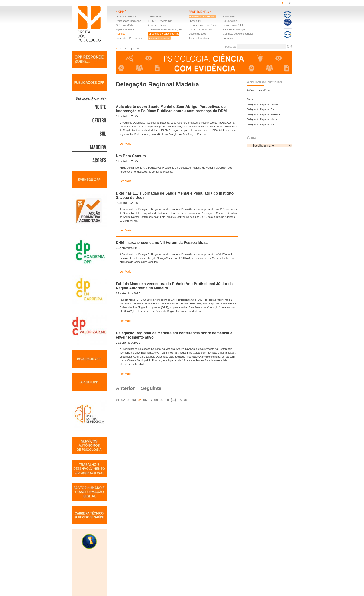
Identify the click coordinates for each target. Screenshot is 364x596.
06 (145, 400)
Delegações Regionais (129, 21)
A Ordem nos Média (258, 90)
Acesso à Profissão (159, 38)
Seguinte (151, 388)
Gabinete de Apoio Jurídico (238, 34)
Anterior (125, 388)
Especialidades (197, 34)
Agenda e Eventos (126, 29)
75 (180, 400)
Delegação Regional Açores (263, 104)
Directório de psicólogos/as (164, 34)
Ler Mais (125, 144)
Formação (229, 38)
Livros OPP (195, 21)
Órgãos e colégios (126, 16)
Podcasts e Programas (129, 38)
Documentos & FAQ (234, 25)
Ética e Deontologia (234, 29)
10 (167, 400)
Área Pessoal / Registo (202, 16)
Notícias (120, 34)
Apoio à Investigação (201, 38)
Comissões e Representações (165, 29)
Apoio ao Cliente (157, 25)
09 (162, 400)
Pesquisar (231, 47)
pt (283, 3)
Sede (250, 99)
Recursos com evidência (203, 25)
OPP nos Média (125, 25)
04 (134, 400)
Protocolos (229, 16)
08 (156, 400)
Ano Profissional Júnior (202, 29)
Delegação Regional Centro (263, 109)
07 (151, 400)
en (291, 3)
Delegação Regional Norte (262, 119)
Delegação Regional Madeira (263, 114)
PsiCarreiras (230, 21)
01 (118, 400)
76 (185, 400)
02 (123, 400)
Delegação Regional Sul (261, 124)
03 (129, 400)
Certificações (155, 16)
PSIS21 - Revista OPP (161, 21)
